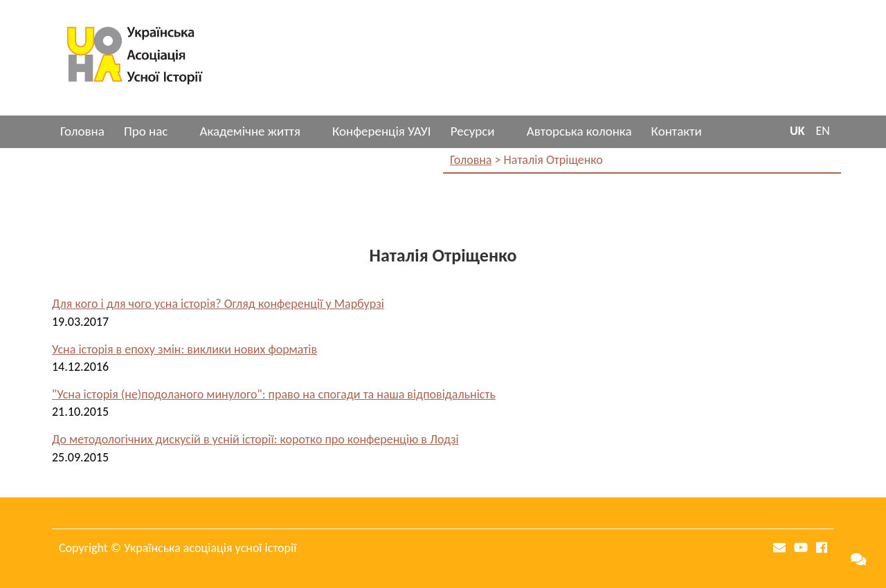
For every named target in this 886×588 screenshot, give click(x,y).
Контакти (677, 131)
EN (823, 131)
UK (797, 131)
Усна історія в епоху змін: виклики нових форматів (184, 349)
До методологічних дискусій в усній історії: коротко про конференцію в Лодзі (255, 439)
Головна (82, 131)
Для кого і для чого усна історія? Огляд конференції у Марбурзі (218, 304)
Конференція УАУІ (382, 131)
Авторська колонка (579, 131)
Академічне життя (250, 131)
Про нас (146, 131)
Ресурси (473, 131)
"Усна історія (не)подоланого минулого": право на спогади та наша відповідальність (274, 394)
